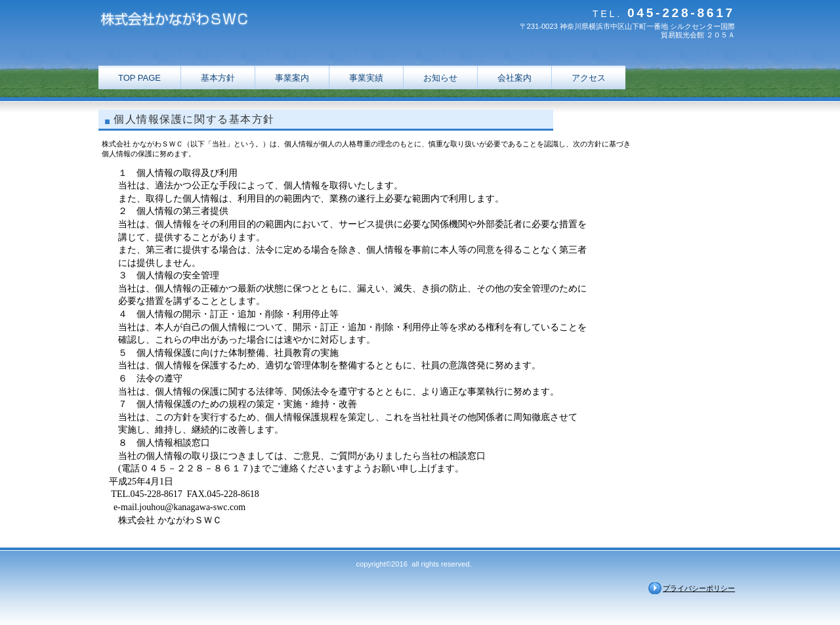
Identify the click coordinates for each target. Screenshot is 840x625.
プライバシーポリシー (699, 588)
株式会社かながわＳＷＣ (230, 21)
